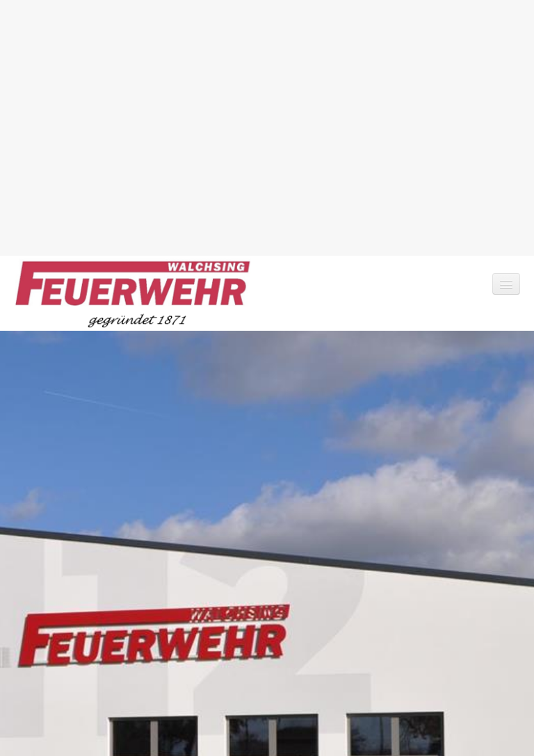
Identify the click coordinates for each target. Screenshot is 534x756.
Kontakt (31, 698)
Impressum (82, 698)
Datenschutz (145, 698)
